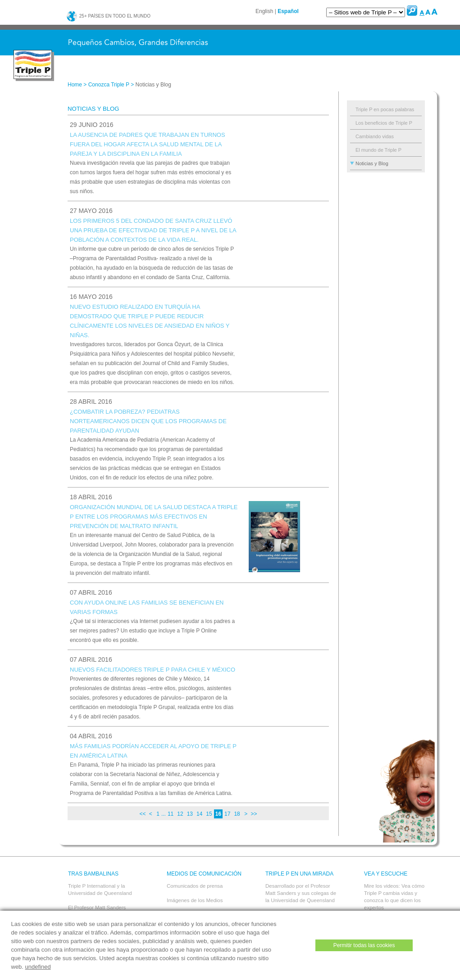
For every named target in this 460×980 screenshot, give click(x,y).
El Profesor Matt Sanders (97, 908)
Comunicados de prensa (195, 886)
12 (180, 814)
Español (288, 11)
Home (75, 85)
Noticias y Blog (372, 163)
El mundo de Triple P (378, 150)
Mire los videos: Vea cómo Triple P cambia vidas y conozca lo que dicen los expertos (394, 897)
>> (254, 814)
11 (171, 814)
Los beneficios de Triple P (384, 123)
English (264, 11)
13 (190, 814)
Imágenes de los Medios (195, 900)
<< (142, 814)
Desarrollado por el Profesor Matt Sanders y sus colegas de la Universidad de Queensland (301, 893)
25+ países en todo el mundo (108, 16)
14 (199, 814)
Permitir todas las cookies (364, 945)
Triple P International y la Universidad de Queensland (100, 890)
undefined (38, 967)
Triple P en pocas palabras (385, 109)
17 (227, 814)
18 (237, 814)
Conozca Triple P (109, 85)
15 (209, 814)
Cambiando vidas (375, 136)
